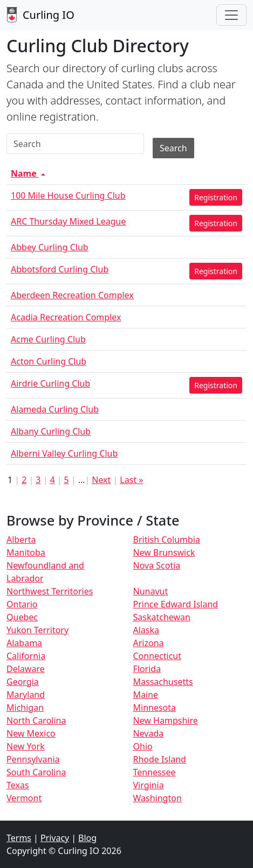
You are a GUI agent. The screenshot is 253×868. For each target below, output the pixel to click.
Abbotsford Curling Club (60, 269)
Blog (87, 838)
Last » (131, 480)
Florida (147, 669)
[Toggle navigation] (231, 15)
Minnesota (155, 708)
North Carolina (36, 720)
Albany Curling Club (51, 431)
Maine (146, 695)
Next (101, 480)
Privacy (55, 838)
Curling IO (40, 15)
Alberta (21, 540)
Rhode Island (160, 759)
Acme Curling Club (48, 339)
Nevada (149, 733)
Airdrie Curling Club (50, 383)
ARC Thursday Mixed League (68, 221)
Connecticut (158, 656)
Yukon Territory (37, 630)
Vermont (24, 798)
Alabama (24, 643)
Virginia (149, 785)
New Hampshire (166, 720)
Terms (19, 838)
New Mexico (31, 733)
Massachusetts (163, 682)
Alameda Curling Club (55, 409)
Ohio (143, 746)
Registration (216, 197)
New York (26, 746)
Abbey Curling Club (50, 247)
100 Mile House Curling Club (68, 195)
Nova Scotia (157, 565)
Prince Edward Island (176, 604)
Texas (18, 785)
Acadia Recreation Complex (66, 317)
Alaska (146, 630)
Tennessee (155, 772)
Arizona (149, 643)
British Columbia (167, 540)
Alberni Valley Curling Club (64, 453)
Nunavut (151, 591)
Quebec (22, 617)
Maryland (26, 695)
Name (29, 173)
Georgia (23, 682)
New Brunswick (164, 552)
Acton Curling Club (49, 361)
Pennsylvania (33, 759)
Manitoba (26, 552)
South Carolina (36, 772)
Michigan (25, 708)
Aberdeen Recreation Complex (72, 295)
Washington (158, 798)
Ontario (22, 604)
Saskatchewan (162, 617)
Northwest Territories (50, 591)
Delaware (26, 669)
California (26, 656)
